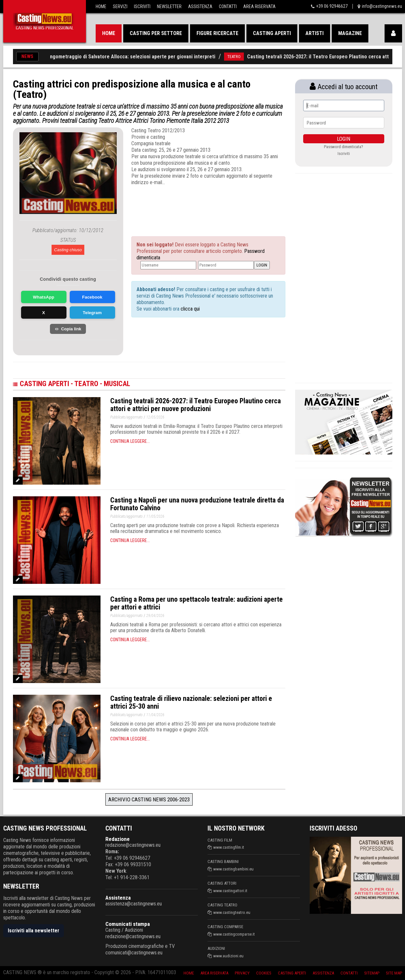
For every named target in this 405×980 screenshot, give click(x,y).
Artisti (315, 33)
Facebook (92, 297)
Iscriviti (142, 6)
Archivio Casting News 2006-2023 (149, 799)
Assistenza (200, 6)
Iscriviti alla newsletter (34, 931)
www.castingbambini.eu (233, 869)
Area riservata (214, 973)
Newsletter (169, 6)
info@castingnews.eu (382, 6)
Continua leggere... (130, 441)
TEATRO (239, 57)
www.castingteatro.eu (232, 912)
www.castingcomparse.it (234, 934)
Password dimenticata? (344, 147)
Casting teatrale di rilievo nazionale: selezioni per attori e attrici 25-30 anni (191, 702)
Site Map (394, 973)
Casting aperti (272, 33)
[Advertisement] (196, 205)
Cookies (264, 973)
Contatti (228, 6)
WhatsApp (44, 297)
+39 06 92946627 (332, 6)
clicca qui (190, 309)
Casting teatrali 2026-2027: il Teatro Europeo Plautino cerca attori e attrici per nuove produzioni (196, 405)
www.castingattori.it (230, 891)
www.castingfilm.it (229, 847)
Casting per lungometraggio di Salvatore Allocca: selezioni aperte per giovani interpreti (122, 57)
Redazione (118, 839)
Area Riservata (259, 6)
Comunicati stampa (128, 924)
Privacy (242, 973)
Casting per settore (156, 33)
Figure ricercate (217, 33)
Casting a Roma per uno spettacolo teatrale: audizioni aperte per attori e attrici (197, 603)
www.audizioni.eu (228, 956)
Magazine (350, 33)
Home (101, 6)
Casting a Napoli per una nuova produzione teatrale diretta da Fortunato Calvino (197, 504)
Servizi (120, 6)
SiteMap (372, 973)
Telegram (92, 313)
